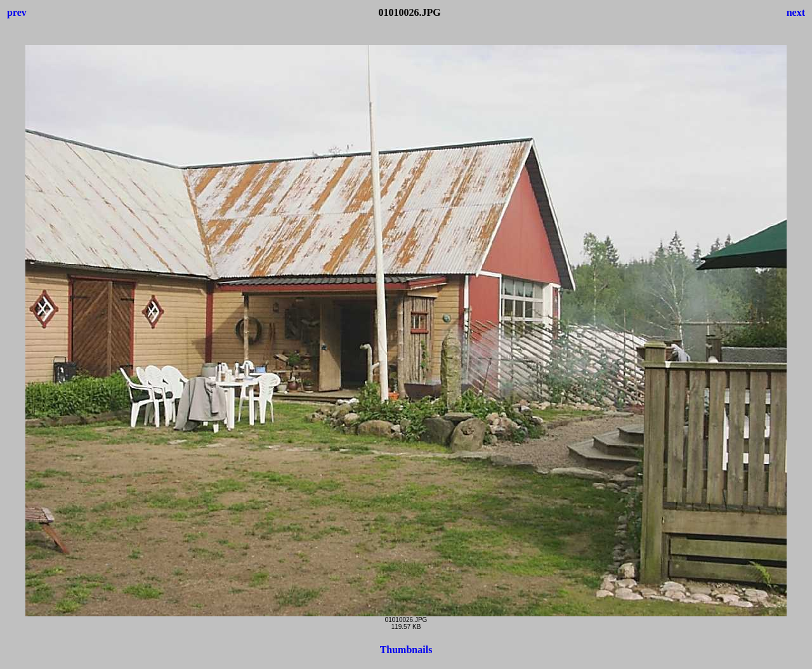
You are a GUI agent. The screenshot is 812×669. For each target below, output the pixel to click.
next (796, 12)
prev (17, 12)
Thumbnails (406, 650)
